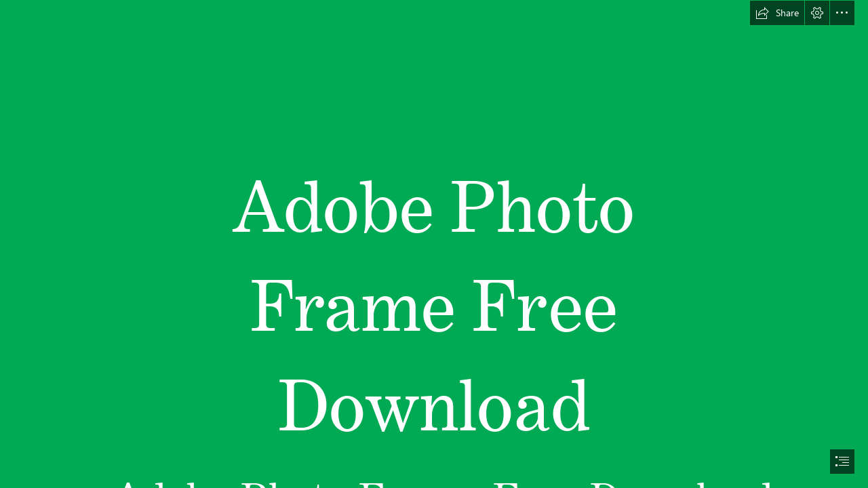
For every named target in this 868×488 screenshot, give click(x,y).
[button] (777, 13)
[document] (434, 244)
